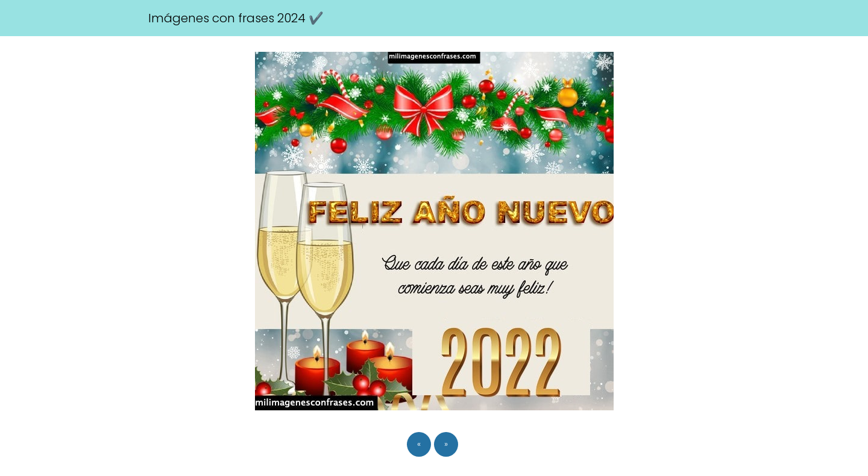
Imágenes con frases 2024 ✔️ (236, 18)
